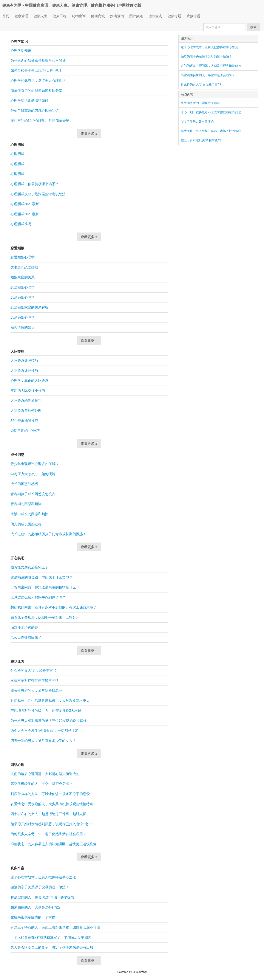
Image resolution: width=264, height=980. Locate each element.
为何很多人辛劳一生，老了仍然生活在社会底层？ (48, 834)
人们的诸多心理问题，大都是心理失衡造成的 (45, 774)
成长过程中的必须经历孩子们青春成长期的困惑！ (48, 534)
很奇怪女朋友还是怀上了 (29, 567)
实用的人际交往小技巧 (28, 391)
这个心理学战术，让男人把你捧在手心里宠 (43, 877)
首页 (6, 16)
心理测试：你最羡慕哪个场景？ (35, 184)
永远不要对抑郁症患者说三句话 (35, 681)
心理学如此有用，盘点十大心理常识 (38, 81)
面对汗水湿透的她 (24, 627)
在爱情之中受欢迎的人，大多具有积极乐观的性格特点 (52, 804)
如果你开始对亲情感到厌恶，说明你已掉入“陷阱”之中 (51, 824)
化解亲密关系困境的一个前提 (33, 917)
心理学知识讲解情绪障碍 (29, 101)
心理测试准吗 (21, 224)
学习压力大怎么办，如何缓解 (33, 474)
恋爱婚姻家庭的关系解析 (29, 307)
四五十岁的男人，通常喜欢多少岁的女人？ (43, 741)
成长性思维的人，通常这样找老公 (36, 691)
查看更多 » (89, 134)
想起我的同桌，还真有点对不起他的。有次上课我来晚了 (54, 607)
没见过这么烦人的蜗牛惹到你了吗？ (38, 597)
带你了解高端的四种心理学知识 (35, 111)
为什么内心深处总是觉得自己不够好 (38, 61)
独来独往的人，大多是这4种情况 (36, 907)
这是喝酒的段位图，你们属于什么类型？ (42, 577)
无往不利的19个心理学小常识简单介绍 (40, 121)
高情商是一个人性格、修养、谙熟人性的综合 (211, 131)
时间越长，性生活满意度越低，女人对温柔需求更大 (50, 701)
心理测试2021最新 (25, 204)
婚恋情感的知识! (23, 327)
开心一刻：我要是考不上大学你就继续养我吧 (211, 112)
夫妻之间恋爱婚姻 (24, 267)
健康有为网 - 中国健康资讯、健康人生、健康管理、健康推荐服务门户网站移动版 (72, 5)
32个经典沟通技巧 (25, 421)
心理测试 (17, 154)
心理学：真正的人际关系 (29, 381)
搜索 (253, 27)
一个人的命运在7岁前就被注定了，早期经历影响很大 (51, 937)
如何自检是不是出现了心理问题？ (36, 71)
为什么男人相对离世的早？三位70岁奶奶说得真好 (49, 721)
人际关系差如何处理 (26, 411)
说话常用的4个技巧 (25, 431)
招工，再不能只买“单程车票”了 (201, 140)
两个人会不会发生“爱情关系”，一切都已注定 (44, 731)
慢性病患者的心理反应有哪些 (200, 103)
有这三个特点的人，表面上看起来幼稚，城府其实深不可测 (55, 927)
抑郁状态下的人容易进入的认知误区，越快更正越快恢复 (54, 844)
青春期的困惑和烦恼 (26, 504)
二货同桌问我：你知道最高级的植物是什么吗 (45, 587)
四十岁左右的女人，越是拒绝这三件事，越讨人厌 (48, 814)
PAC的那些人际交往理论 (197, 122)
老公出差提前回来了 (26, 637)
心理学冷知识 (21, 50)
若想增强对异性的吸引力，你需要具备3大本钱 (46, 711)
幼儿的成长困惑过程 (26, 524)
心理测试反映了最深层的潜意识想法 (38, 194)
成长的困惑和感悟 (24, 484)
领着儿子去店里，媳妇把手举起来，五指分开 (45, 617)
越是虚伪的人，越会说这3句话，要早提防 (42, 897)
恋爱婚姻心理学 (23, 257)
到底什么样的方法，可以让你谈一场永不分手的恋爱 (50, 794)
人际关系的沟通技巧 (26, 401)
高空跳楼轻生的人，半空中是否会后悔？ (42, 784)
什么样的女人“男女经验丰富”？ (34, 671)
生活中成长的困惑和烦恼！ (31, 514)
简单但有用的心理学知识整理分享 (36, 91)
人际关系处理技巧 (24, 361)
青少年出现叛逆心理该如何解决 (35, 464)
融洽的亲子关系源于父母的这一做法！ (40, 887)
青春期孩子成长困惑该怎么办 (33, 494)
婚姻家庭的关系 (23, 277)
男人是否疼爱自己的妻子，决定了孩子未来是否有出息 (52, 947)
